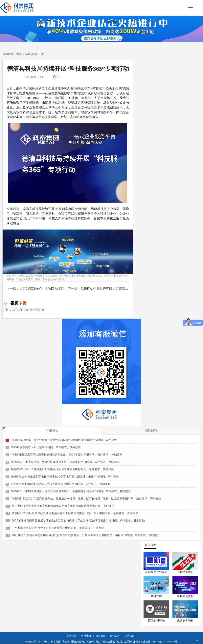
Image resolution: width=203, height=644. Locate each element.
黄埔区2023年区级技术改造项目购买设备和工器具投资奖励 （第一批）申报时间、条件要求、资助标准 (75, 511)
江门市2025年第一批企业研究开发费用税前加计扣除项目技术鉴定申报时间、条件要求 (64, 438)
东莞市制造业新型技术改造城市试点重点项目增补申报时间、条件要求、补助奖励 (60, 482)
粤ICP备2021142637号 (165, 642)
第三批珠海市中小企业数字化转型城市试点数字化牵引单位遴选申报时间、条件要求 (63, 504)
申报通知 (86, 636)
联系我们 (129, 636)
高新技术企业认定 (156, 572)
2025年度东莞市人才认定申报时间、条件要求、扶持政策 (46, 445)
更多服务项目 (185, 620)
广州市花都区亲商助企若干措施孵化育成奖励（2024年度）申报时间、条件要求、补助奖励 (66, 452)
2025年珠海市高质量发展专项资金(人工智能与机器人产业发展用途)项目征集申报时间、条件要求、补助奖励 (78, 518)
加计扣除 (156, 596)
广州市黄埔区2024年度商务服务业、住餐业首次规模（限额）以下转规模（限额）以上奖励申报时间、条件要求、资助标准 (86, 496)
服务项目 (101, 636)
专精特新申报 (185, 572)
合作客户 (115, 636)
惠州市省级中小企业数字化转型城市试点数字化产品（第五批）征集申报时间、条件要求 (65, 474)
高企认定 (31, 54)
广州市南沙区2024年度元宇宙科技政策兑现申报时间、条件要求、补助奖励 (58, 526)
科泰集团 (56, 642)
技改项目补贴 (156, 620)
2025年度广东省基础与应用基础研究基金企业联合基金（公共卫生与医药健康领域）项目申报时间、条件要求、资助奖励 (86, 533)
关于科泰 (72, 636)
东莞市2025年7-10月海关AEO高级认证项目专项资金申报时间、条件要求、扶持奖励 (62, 467)
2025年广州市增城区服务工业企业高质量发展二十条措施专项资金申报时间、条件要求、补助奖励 (71, 489)
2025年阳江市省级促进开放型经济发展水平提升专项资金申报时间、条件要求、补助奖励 (65, 460)
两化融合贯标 (185, 596)
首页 (19, 54)
